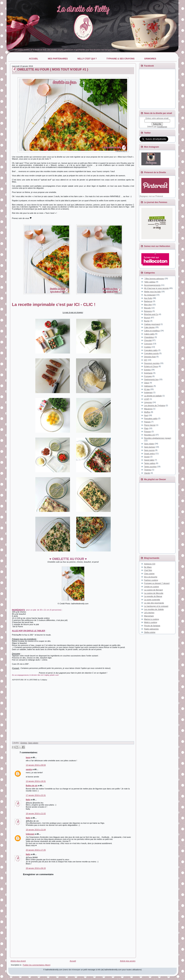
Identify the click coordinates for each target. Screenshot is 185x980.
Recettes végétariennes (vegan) (158, 438)
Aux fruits (148, 298)
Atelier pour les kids (152, 292)
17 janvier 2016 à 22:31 (36, 795)
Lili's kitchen (149, 613)
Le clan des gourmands (154, 603)
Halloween (149, 386)
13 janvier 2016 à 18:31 (36, 781)
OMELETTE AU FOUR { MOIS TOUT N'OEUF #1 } (53, 69)
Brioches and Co (151, 314)
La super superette (152, 600)
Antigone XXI (150, 564)
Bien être (148, 305)
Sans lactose (150, 447)
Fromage (148, 376)
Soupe (147, 457)
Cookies (148, 347)
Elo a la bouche (151, 577)
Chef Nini (148, 570)
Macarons (148, 409)
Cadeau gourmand (152, 324)
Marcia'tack (149, 616)
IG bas (147, 389)
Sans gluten (33, 743)
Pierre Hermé (150, 425)
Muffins (147, 412)
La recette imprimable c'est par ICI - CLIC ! (54, 304)
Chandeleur (149, 337)
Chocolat (148, 340)
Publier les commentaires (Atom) (37, 965)
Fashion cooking (151, 580)
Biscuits (147, 308)
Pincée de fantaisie (152, 626)
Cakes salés (149, 334)
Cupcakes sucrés (151, 353)
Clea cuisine (149, 574)
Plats (146, 428)
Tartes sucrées (150, 467)
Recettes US (149, 435)
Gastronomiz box (151, 379)
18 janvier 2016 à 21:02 (36, 813)
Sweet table (149, 460)
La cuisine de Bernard (153, 590)
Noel (146, 415)
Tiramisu (148, 470)
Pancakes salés (151, 418)
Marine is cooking (152, 619)
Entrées (24, 743)
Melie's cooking (151, 622)
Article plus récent (18, 961)
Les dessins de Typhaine (155, 405)
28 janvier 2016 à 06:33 (36, 868)
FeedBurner (162, 127)
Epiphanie (148, 373)
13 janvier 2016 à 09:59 (36, 765)
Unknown (30, 834)
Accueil (73, 961)
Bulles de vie (32, 786)
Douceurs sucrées (152, 363)
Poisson (147, 431)
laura (28, 757)
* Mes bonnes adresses (154, 279)
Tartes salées (150, 463)
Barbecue (148, 301)
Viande (147, 473)
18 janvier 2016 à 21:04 (36, 830)
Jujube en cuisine (151, 587)
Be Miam (148, 567)
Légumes (148, 402)
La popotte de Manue (153, 596)
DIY (146, 360)
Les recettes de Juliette (154, 609)
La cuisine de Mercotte (154, 593)
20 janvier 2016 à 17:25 (36, 850)
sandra (29, 769)
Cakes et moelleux (152, 331)
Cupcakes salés (151, 350)
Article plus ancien (128, 961)
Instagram (148, 392)
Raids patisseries (151, 629)
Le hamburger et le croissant (156, 606)
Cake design (149, 327)
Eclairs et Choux (151, 366)
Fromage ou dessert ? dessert (157, 583)
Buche (147, 321)
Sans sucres (149, 450)
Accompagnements (152, 285)
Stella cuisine (150, 632)
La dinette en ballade (153, 396)
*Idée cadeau (150, 282)
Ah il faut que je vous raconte (156, 288)
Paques (147, 422)
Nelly (28, 800)
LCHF (147, 399)
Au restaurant (150, 295)
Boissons (148, 311)
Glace (147, 383)
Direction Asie (150, 357)
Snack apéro (149, 454)
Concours (148, 344)
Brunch (147, 318)
